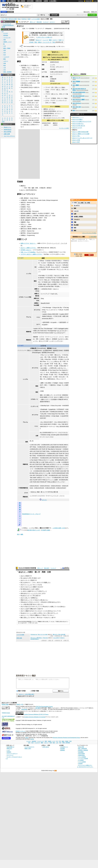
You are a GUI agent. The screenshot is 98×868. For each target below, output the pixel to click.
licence (32, 739)
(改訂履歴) (38, 708)
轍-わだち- (58, 355)
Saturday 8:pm (45, 406)
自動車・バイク (7, 42)
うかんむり (77, 219)
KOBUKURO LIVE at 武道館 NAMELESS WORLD (53, 447)
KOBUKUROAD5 (39, 488)
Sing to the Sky (58, 307)
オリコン (52, 109)
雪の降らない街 (63, 357)
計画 (49, 602)
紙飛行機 (44, 370)
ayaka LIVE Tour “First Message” (43, 329)
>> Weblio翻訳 (93, 237)
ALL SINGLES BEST (47, 422)
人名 (5, 68)
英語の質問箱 (7, 132)
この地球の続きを (50, 379)
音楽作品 (24, 19)
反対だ (37, 589)
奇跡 (47, 375)
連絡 (34, 587)
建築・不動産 (7, 48)
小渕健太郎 (53, 79)
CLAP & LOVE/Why (63, 263)
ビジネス (6, 33)
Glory (42, 298)
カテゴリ (44, 500)
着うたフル (55, 94)
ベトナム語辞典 (82, 762)
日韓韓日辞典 (39, 1)
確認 (75, 230)
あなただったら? (77, 128)
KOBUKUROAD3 (56, 486)
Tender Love (47, 282)
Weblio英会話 (7, 130)
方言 (5, 70)
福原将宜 (56, 350)
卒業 (56, 377)
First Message (47, 307)
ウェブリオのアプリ (29, 747)
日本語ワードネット (20, 731)
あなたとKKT (76, 142)
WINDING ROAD (46, 123)
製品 (19, 19)
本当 (22, 602)
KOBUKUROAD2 (45, 486)
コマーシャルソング (27, 76)
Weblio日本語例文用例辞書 (27, 568)
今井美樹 (54, 399)
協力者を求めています (34, 530)
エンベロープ (62, 379)
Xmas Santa (56, 280)
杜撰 (75, 214)
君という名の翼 (44, 364)
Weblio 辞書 (89, 1)
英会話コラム (7, 127)
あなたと (56, 289)
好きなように (52, 611)
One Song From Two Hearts (57, 414)
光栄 (39, 609)
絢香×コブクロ (52, 55)
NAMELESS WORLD (57, 412)
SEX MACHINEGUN (79, 96)
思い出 (50, 613)
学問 (5, 50)
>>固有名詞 (44, 640)
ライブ (29, 65)
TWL (54, 42)
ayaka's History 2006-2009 (60, 57)
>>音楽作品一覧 (58, 636)
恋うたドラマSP (44, 341)
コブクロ (42, 337)
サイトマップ (10, 755)
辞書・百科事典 (7, 72)
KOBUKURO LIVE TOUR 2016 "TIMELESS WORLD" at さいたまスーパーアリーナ (49, 467)
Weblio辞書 (24, 709)
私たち (22, 582)
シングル (60, 55)
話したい (41, 604)
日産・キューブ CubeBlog (28, 252)
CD (53, 87)
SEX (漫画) (76, 85)
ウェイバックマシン (42, 252)
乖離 (75, 222)
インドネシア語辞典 (83, 758)
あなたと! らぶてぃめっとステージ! (82, 138)
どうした (29, 587)
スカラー (55, 40)
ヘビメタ (76, 211)
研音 (37, 339)
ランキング (46, 22)
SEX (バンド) (76, 78)
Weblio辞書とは (10, 747)
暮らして (27, 617)
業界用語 (6, 35)
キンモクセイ (64, 284)
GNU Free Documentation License (44, 707)
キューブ (37, 74)
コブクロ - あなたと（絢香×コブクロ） (32, 254)
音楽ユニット (28, 55)
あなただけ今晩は (77, 119)
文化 (5, 53)
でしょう (44, 591)
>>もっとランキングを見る (89, 233)
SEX (74, 110)
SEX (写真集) (76, 81)
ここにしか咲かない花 (55, 361)
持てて (36, 609)
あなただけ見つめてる (79, 126)
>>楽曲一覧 (66, 636)
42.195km (49, 383)
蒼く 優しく (59, 364)
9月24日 (56, 62)
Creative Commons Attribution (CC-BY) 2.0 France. (36, 714)
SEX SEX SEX (77, 107)
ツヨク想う (50, 275)
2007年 (46, 125)
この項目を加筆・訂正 (59, 528)
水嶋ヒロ (48, 339)
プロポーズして (35, 606)
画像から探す (28, 748)
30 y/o (61, 310)
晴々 (46, 385)
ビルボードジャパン (52, 118)
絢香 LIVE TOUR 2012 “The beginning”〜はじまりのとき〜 (51, 331)
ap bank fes (28, 96)
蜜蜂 (42, 383)
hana (61, 383)
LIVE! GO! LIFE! (35, 445)
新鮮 (75, 208)
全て (3, 31)
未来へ (58, 286)
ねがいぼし (55, 294)
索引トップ (33, 22)
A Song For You (51, 278)
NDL (36, 42)
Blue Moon (57, 282)
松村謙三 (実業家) (78, 217)
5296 (67, 412)
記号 (3, 122)
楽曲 (29, 19)
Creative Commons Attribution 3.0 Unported (35, 717)
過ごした (37, 613)
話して (27, 598)
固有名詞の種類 (13, 19)
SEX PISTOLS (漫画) (79, 100)
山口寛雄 (45, 350)
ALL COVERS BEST (46, 433)
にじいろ (61, 269)
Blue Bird (64, 366)
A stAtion (42, 339)
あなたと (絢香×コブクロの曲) (81, 134)
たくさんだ (39, 611)
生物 (5, 63)
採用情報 (62, 750)
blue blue (48, 359)
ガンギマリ (77, 205)
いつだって (45, 613)
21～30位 (87, 203)
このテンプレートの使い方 (44, 37)
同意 (27, 576)
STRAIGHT (61, 409)
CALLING (44, 414)
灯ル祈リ (63, 377)
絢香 (51, 77)
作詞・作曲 (45, 77)
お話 (27, 609)
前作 (27, 74)
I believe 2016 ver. (63, 278)
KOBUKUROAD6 (50, 488)
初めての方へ (87, 12)
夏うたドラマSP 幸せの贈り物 (49, 492)
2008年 (52, 62)
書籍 (50, 40)
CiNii (60, 40)
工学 (5, 46)
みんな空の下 (56, 267)
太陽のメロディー (46, 399)
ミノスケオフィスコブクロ (37, 496)
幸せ (41, 591)
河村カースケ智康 (32, 350)
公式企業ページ (64, 747)
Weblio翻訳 (81, 752)
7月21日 (27, 92)
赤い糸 (32, 441)
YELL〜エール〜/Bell (47, 355)
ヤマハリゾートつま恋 (27, 94)
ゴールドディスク (55, 84)
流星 (57, 366)
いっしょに (29, 585)
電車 (5, 40)
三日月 (44, 263)
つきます (39, 587)
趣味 (5, 59)
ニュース (45, 40)
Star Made (56, 416)
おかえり (59, 265)
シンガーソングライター (56, 341)
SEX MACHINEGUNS (79, 92)
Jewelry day (51, 263)
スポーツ (6, 61)
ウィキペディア (24, 22)
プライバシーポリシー (12, 753)
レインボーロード (52, 310)
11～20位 (81, 203)
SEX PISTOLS (77, 103)
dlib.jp (40, 42)
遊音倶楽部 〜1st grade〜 (50, 322)
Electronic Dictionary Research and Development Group (66, 738)
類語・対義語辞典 (11, 1)
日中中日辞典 (30, 1)
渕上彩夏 (76, 225)
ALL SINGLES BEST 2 (55, 60)
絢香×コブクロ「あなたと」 (28, 243)
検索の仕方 (9, 748)
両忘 (41, 379)
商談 (22, 600)
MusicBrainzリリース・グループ (31, 514)
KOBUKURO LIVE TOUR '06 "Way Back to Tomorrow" (46, 449)
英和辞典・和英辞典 (83, 750)
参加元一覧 (94, 12)
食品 (5, 65)
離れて (22, 617)
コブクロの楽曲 (35, 19)
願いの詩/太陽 (53, 357)
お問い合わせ (46, 747)
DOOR (55, 359)
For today (42, 275)
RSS (56, 771)
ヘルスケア (6, 57)
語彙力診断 (7, 134)
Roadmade (44, 409)
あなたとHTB (76, 140)
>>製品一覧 (50, 640)
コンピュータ (7, 38)
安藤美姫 (35, 337)
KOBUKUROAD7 (61, 488)
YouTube (46, 254)
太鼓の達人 (26, 125)
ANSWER (66, 406)
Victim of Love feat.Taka (47, 286)
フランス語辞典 (82, 757)
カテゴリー (52, 22)
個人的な (27, 604)
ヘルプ (96, 1)
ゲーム (25, 120)
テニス (37, 593)
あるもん (54, 602)
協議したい (47, 582)
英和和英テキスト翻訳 (26, 676)
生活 (5, 55)
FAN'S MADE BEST (46, 424)
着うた (58, 90)
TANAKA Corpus (6, 713)
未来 (52, 375)
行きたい (32, 602)
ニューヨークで (31, 600)
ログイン (81, 1)
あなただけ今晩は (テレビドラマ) (82, 121)
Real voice (46, 638)
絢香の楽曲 (19, 638)
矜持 (75, 228)
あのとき (28, 606)
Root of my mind (56, 406)
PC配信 (54, 98)
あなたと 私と (76, 136)
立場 (31, 604)
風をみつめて (48, 377)
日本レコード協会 (60, 87)
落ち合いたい (44, 600)
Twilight (56, 383)
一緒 (52, 617)
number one (52, 269)
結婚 (29, 591)
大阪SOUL (53, 385)
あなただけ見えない (78, 124)
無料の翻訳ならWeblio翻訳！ (27, 6)
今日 (42, 602)
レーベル (44, 72)
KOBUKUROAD (34, 486)
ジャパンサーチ (47, 42)
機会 (32, 609)
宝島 (42, 359)
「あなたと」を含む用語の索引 (26, 694)
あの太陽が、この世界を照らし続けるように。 (54, 368)
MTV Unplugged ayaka (61, 329)
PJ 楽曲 (48, 530)
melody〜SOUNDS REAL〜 (54, 261)
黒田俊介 (52, 81)
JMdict (27, 738)
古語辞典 (46, 1)
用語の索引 (39, 22)
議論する (28, 611)
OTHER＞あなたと (26, 250)
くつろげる (39, 585)
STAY (51, 366)
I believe (42, 261)
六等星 (42, 391)
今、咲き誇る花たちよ (54, 372)
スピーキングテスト (9, 136)
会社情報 (62, 748)
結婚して (53, 606)
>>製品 (52, 636)
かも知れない (62, 606)
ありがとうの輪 (60, 275)
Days (59, 385)
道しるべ (48, 280)
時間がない (35, 598)
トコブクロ (58, 395)
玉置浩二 (37, 303)
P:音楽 (43, 530)
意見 (24, 589)
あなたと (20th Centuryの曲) (48, 46)
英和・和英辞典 (21, 1)
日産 (33, 74)
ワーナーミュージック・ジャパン (56, 243)
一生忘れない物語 (35, 492)
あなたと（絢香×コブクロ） (28, 248)
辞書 (3, 1)
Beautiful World (45, 303)
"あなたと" (39, 40)
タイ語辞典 (81, 760)
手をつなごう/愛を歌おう (47, 265)
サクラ (41, 280)
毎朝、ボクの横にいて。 (47, 395)
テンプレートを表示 (64, 128)
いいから (46, 611)
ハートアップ (46, 294)
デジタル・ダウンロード (57, 67)
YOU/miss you (34, 634)
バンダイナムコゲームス (27, 118)
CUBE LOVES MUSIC (56, 72)
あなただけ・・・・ (78, 117)
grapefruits (52, 409)
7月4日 (30, 87)
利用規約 (9, 752)
